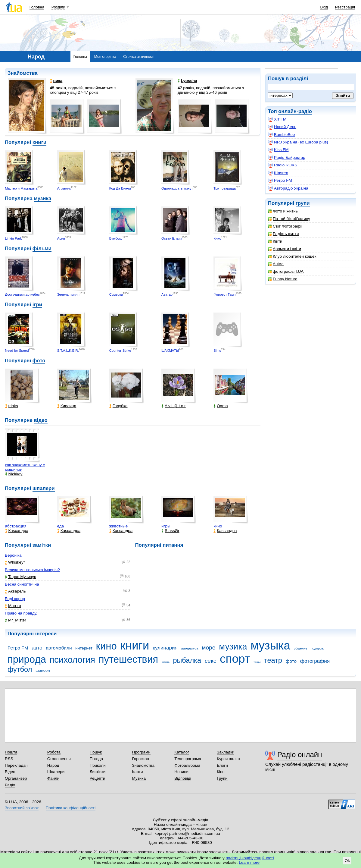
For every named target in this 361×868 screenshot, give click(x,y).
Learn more (249, 862)
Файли (53, 778)
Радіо (10, 785)
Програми (141, 752)
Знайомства (23, 73)
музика (42, 198)
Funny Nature (283, 279)
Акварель (15, 591)
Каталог (182, 752)
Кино (217, 238)
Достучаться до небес (22, 294)
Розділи (58, 7)
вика (56, 81)
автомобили (59, 648)
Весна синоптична (22, 584)
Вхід (324, 7)
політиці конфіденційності (250, 858)
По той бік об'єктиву (289, 219)
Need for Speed (17, 351)
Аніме (276, 264)
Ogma (221, 406)
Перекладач (16, 765)
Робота (54, 752)
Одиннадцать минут (177, 188)
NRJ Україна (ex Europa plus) (298, 142)
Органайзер (16, 778)
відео (40, 420)
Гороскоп (140, 759)
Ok (347, 861)
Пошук (96, 752)
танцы (257, 662)
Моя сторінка (105, 57)
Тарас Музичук (20, 577)
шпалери (44, 488)
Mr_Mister (16, 620)
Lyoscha (187, 81)
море (209, 648)
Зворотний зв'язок (22, 808)
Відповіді (183, 778)
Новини (181, 772)
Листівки (98, 772)
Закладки (226, 752)
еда (61, 526)
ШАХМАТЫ (170, 351)
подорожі (317, 648)
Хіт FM (277, 119)
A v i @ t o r (174, 406)
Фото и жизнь (283, 211)
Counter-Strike (120, 351)
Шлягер (278, 173)
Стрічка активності (139, 57)
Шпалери (56, 772)
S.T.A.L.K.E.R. (68, 351)
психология (72, 660)
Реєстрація (345, 7)
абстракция (16, 526)
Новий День (282, 127)
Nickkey (14, 474)
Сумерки (116, 294)
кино (218, 526)
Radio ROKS (283, 165)
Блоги (222, 765)
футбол (20, 669)
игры (166, 526)
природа (27, 659)
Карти (137, 772)
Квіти (275, 241)
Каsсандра (17, 531)
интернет (84, 648)
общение (301, 648)
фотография (315, 661)
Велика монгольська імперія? (32, 570)
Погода (96, 759)
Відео (10, 772)
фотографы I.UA (286, 271)
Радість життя (283, 234)
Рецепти (98, 778)
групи (303, 203)
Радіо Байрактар (287, 158)
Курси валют (229, 759)
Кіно (221, 772)
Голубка (118, 406)
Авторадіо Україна (288, 188)
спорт (235, 659)
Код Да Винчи (120, 188)
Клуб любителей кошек (292, 256)
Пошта (11, 752)
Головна (37, 7)
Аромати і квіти (285, 249)
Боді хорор (15, 599)
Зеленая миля (68, 294)
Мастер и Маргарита (21, 188)
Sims (217, 351)
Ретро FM (280, 181)
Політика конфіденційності (71, 808)
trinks (12, 406)
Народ (53, 765)
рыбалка (187, 660)
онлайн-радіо (295, 111)
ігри (37, 305)
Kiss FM (278, 150)
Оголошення (59, 759)
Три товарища (225, 188)
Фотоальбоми (187, 765)
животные (118, 526)
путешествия (128, 659)
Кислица (67, 406)
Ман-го (13, 606)
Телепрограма (188, 759)
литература (190, 648)
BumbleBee (281, 135)
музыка (270, 645)
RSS (9, 759)
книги (39, 142)
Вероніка (13, 555)
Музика (139, 778)
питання (173, 545)
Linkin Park (14, 238)
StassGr (170, 531)
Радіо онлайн (300, 755)
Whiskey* (15, 562)
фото (39, 361)
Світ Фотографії (285, 226)
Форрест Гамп (224, 294)
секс (211, 661)
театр (273, 660)
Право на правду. (21, 613)
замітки (42, 545)
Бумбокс (116, 238)
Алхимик (64, 188)
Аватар (167, 294)
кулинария (165, 648)
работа (166, 662)
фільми (42, 248)
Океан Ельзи (171, 238)
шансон (43, 670)
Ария (61, 238)
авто (37, 648)
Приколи (98, 765)
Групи (222, 778)
